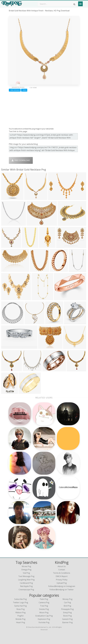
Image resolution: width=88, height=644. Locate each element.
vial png (26, 573)
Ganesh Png (67, 619)
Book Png (67, 616)
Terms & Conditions (62, 573)
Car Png (67, 602)
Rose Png (21, 609)
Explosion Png (44, 619)
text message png (26, 576)
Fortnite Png (44, 622)
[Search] (74, 4)
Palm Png (44, 599)
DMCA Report (62, 576)
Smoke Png (44, 609)
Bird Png (67, 606)
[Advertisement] (44, 109)
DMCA (24, 90)
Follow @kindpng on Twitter (62, 590)
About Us (62, 566)
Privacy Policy (62, 580)
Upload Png (62, 583)
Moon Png (44, 613)
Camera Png (44, 602)
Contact (62, 570)
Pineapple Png (67, 609)
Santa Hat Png (21, 606)
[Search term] (57, 4)
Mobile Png (21, 619)
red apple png (26, 586)
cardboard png (26, 583)
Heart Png (21, 622)
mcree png (26, 566)
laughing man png (26, 580)
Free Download (21, 160)
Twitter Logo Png (21, 602)
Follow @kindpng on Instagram (62, 586)
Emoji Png (67, 613)
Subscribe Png (21, 599)
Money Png (67, 599)
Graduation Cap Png (44, 616)
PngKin (21, 616)
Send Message (15, 90)
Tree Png (44, 606)
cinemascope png (26, 590)
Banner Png (67, 622)
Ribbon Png (21, 613)
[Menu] (80, 4)
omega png (26, 570)
